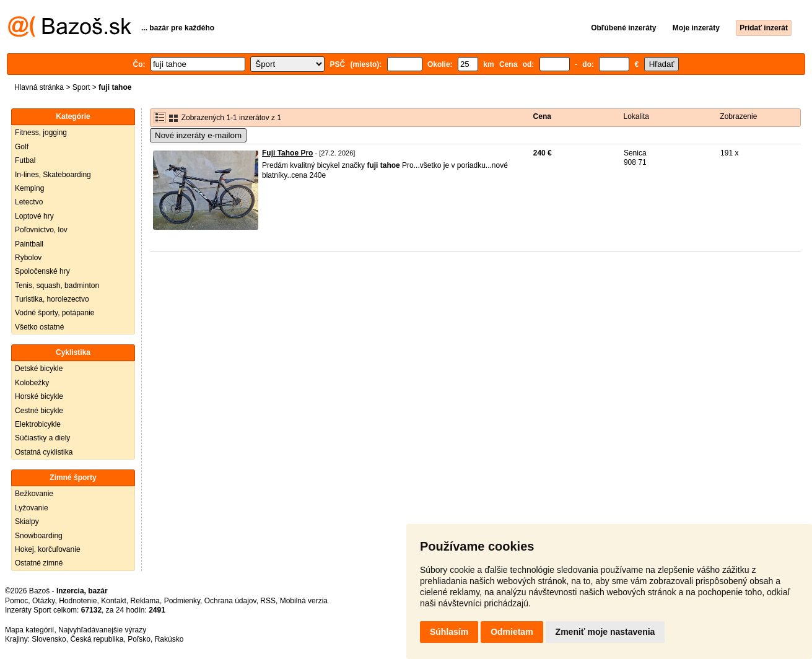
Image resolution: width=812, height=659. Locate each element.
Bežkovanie (34, 494)
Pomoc (16, 601)
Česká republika (97, 639)
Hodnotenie (78, 601)
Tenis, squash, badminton (57, 286)
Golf (22, 147)
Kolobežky (32, 383)
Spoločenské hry (42, 271)
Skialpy (27, 522)
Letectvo (29, 202)
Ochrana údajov (230, 601)
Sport (81, 87)
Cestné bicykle (39, 411)
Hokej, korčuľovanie (48, 549)
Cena (542, 116)
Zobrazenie (738, 116)
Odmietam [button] (512, 632)
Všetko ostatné (39, 327)
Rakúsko (169, 639)
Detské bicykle (39, 369)
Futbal (25, 160)
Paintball (29, 244)
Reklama (145, 601)
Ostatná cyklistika (44, 452)
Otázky (43, 601)
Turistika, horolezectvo (52, 299)
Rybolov (28, 258)
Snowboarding (39, 536)
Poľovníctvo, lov (41, 230)
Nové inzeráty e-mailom (198, 135)
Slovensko (49, 639)
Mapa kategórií (29, 630)
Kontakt (114, 601)
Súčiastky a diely (42, 438)
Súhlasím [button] (449, 632)
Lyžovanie (32, 508)
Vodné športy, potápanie (55, 313)
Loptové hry (34, 216)
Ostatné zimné (39, 563)
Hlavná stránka (39, 87)
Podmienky (182, 601)
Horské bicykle (39, 396)
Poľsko (139, 639)
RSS (268, 601)
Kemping (29, 188)
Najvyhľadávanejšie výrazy (102, 630)
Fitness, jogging (41, 133)
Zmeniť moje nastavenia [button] (605, 632)
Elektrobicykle (38, 424)
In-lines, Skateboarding (53, 175)
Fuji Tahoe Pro (287, 153)
